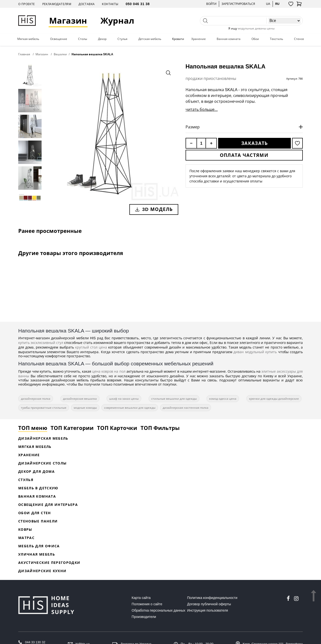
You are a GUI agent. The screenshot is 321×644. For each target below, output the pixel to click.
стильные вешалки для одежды (174, 399)
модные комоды (85, 408)
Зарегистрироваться (238, 4)
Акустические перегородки (49, 563)
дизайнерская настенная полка (186, 408)
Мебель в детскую (38, 488)
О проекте (27, 4)
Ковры (25, 529)
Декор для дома (36, 471)
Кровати (178, 39)
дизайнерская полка (36, 399)
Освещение (59, 39)
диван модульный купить (255, 352)
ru (277, 4)
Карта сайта (141, 598)
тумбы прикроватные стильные (44, 408)
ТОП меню (33, 428)
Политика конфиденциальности (212, 598)
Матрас (26, 538)
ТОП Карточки (117, 428)
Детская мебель (150, 39)
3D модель (154, 209)
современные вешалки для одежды (130, 408)
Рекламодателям (57, 4)
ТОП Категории (72, 428)
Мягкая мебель (28, 39)
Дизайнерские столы (42, 463)
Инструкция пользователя (208, 610)
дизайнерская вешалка (80, 399)
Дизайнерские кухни (42, 571)
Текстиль (276, 39)
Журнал (117, 21)
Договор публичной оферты (209, 604)
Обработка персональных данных (158, 610)
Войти (211, 4)
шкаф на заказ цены (124, 399)
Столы (83, 39)
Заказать (254, 143)
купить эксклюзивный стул (41, 343)
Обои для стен (35, 513)
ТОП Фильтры (160, 428)
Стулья (122, 39)
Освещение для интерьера (48, 505)
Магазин (68, 21)
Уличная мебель (37, 554)
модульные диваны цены (256, 28)
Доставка (87, 4)
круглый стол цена (91, 347)
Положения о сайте (147, 604)
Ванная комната (229, 39)
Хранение (199, 39)
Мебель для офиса (39, 546)
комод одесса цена (223, 399)
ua (268, 4)
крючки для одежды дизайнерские (274, 399)
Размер (193, 127)
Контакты (110, 4)
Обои (255, 39)
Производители (144, 617)
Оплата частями (244, 155)
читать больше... (202, 109)
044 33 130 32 (35, 642)
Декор (102, 39)
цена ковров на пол (109, 371)
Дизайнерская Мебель (43, 438)
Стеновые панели (38, 521)
